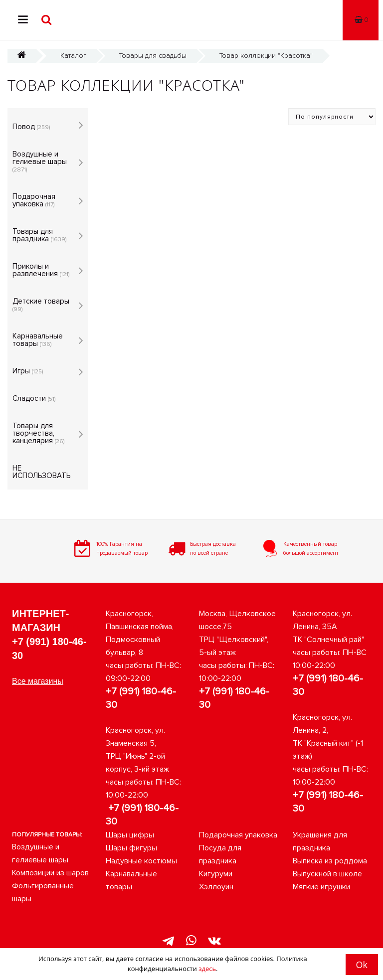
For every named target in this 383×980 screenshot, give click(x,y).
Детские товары (41, 305)
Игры (28, 371)
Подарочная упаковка (34, 200)
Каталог (73, 56)
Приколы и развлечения (41, 270)
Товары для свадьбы (153, 56)
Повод (31, 127)
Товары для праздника (39, 235)
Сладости (34, 398)
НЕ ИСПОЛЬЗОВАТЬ (41, 472)
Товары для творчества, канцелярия (38, 433)
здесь (207, 969)
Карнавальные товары (38, 340)
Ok (362, 965)
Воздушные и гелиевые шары (40, 162)
